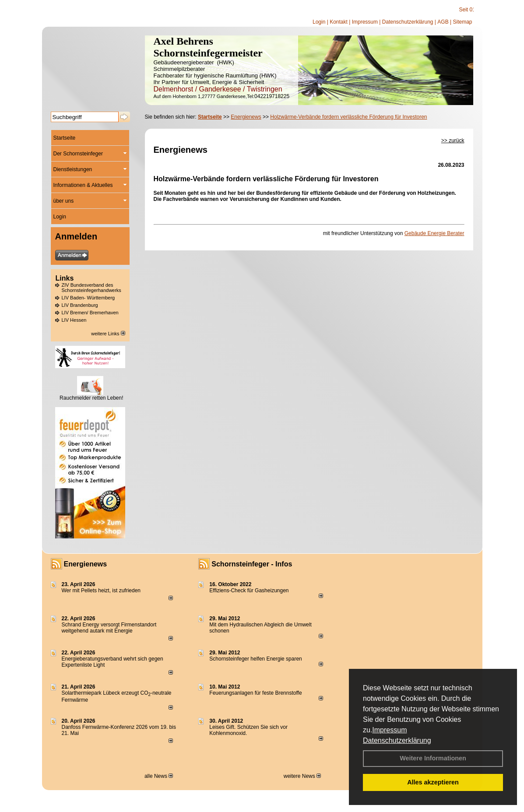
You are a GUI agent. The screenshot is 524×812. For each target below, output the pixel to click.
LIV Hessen (74, 320)
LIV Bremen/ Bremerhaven (90, 313)
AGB (443, 22)
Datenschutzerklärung (397, 740)
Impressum (389, 730)
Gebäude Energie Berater (434, 233)
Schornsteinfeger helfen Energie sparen (255, 659)
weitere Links (108, 334)
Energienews (86, 564)
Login (319, 22)
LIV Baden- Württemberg (88, 298)
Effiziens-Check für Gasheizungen (249, 591)
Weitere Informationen (433, 758)
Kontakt (339, 22)
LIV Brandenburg (80, 305)
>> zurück (453, 141)
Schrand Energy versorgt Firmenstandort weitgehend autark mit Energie (109, 628)
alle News (159, 776)
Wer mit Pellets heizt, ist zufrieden (101, 591)
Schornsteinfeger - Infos (252, 564)
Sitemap (462, 22)
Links (65, 278)
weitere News (302, 776)
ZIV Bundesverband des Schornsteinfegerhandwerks (91, 288)
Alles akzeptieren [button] (433, 782)
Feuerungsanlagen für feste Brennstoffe (255, 693)
